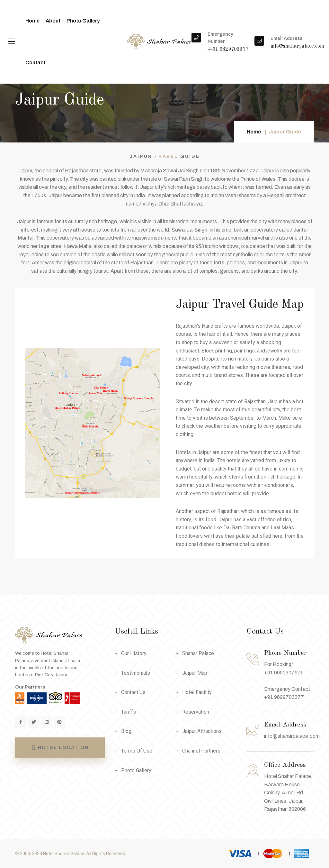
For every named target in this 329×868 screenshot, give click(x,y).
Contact (36, 63)
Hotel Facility (197, 692)
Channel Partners (201, 751)
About (53, 21)
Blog (126, 731)
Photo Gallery (83, 21)
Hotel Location (60, 748)
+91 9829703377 (284, 697)
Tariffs (129, 712)
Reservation (196, 712)
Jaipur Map (195, 673)
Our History (134, 653)
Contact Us (133, 692)
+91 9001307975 (284, 673)
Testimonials (136, 673)
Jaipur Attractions (202, 731)
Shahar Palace (198, 653)
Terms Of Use (137, 751)
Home (32, 21)
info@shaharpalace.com (292, 736)
